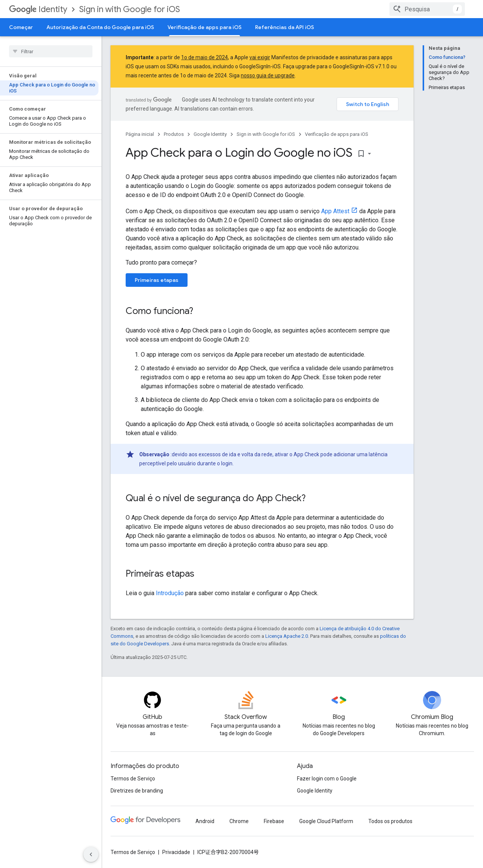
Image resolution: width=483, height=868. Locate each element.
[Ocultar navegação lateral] (91, 854)
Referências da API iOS (285, 27)
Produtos (174, 134)
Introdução (170, 593)
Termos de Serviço (133, 779)
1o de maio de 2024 (205, 57)
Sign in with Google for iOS (130, 9)
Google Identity (210, 134)
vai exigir (260, 57)
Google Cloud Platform (326, 821)
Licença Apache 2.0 (287, 636)
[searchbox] (51, 51)
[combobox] (427, 9)
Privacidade (176, 852)
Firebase (274, 821)
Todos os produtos (390, 821)
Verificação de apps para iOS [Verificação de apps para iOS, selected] (205, 27)
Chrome (239, 821)
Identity (38, 9)
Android (205, 821)
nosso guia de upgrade (268, 75)
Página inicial (140, 134)
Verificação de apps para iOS (337, 134)
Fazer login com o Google (327, 779)
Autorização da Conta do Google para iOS (100, 27)
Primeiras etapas (157, 280)
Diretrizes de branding (137, 791)
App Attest (335, 211)
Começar (21, 27)
